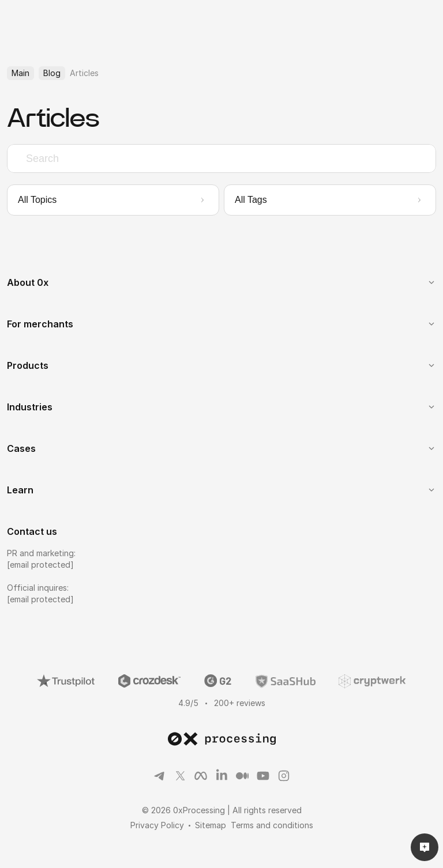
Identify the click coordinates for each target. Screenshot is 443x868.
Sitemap (211, 825)
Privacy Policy (157, 825)
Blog (52, 73)
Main (20, 73)
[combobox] (221, 158)
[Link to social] (159, 776)
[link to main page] (222, 739)
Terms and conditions (272, 825)
